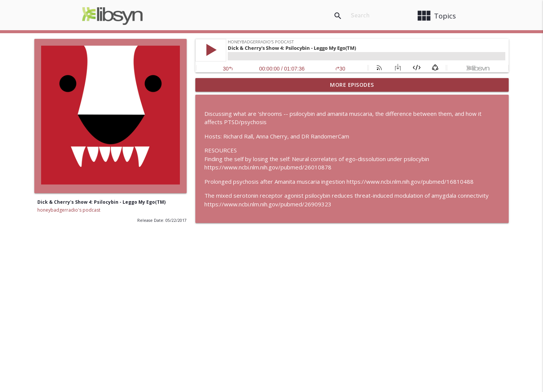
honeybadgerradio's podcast (69, 210)
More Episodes (352, 85)
